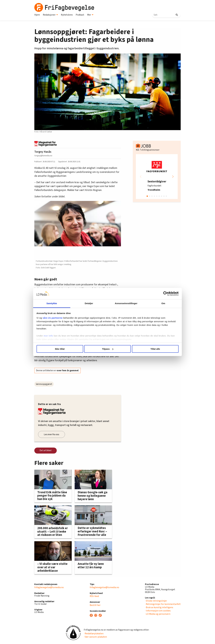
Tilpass (108, 349)
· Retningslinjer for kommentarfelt (163, 604)
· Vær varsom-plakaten (95, 637)
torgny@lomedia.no (43, 156)
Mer (90, 15)
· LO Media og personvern (158, 614)
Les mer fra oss (52, 434)
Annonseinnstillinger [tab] (124, 303)
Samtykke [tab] (57, 303)
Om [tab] (158, 303)
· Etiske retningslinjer (156, 601)
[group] (157, 177)
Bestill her (95, 605)
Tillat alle (150, 349)
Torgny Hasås (43, 152)
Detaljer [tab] (91, 303)
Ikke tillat (64, 349)
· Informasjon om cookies (158, 611)
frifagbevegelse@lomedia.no (49, 587)
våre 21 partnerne (60, 318)
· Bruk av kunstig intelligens (159, 607)
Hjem (37, 15)
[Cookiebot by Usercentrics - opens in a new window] (158, 294)
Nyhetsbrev (67, 15)
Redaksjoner (50, 15)
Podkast (80, 15)
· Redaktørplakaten (94, 634)
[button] (173, 177)
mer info (56, 336)
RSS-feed (94, 596)
